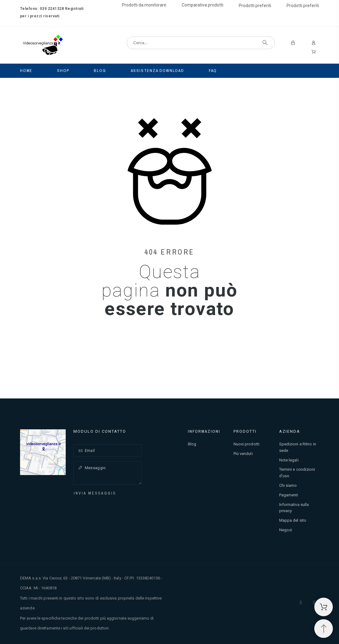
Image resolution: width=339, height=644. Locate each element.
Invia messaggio (95, 493)
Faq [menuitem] (213, 71)
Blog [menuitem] (100, 71)
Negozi (286, 530)
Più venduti (243, 454)
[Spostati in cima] (324, 629)
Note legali (289, 460)
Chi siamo (288, 485)
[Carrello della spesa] (324, 607)
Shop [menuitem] (63, 71)
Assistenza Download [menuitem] (157, 71)
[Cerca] (201, 43)
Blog (192, 444)
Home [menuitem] (26, 71)
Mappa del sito (293, 520)
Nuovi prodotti (246, 444)
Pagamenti (289, 495)
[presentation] (119, 509)
